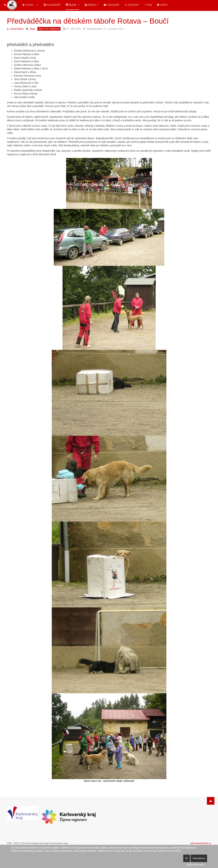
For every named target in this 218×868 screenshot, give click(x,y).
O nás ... (30, 5)
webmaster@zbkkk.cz (201, 843)
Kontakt (132, 5)
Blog (72, 5)
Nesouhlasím (199, 858)
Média (91, 5)
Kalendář (52, 5)
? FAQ (148, 5)
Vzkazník (112, 5)
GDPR (162, 5)
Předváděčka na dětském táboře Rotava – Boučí (88, 21)
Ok (187, 858)
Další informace (195, 865)
